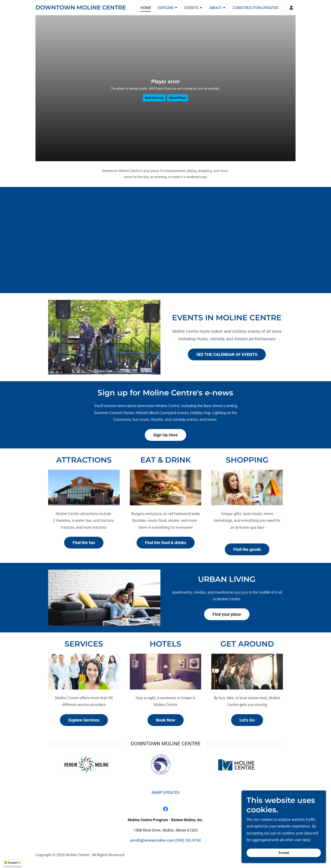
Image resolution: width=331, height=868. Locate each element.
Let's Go (247, 720)
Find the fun (84, 543)
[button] (168, 8)
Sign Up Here (165, 435)
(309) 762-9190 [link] (188, 840)
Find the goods (247, 549)
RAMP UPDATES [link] (165, 792)
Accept (284, 853)
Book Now (166, 720)
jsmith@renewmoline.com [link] (152, 840)
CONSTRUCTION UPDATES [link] (256, 8)
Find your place (227, 614)
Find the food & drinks (166, 543)
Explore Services (84, 720)
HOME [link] (146, 8)
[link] (81, 8)
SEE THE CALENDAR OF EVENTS (227, 354)
